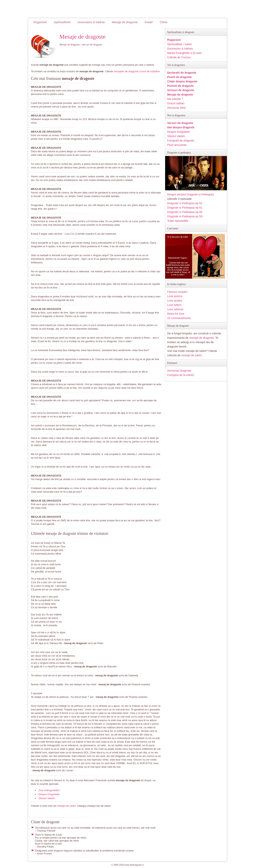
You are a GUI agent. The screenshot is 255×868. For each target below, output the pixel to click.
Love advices (175, 309)
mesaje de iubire (66, 806)
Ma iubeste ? (175, 99)
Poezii (148, 22)
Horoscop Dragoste (179, 371)
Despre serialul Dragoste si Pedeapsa (191, 194)
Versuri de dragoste (180, 123)
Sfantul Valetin (47, 798)
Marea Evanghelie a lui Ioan (184, 53)
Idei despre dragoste (181, 127)
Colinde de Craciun (179, 57)
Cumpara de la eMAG (181, 375)
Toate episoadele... (179, 221)
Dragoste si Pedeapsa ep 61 (185, 208)
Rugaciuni (40, 22)
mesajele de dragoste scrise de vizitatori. (137, 71)
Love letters (174, 305)
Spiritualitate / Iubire (179, 44)
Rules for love (176, 314)
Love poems (175, 296)
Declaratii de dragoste (182, 73)
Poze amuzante (177, 145)
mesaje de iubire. (192, 355)
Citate (163, 22)
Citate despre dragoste (182, 81)
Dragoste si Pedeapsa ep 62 (185, 203)
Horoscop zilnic (177, 108)
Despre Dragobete (49, 794)
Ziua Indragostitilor (49, 790)
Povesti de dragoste (180, 86)
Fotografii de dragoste (181, 141)
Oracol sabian (176, 103)
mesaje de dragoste (202, 338)
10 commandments (179, 318)
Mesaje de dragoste (125, 22)
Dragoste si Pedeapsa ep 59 (185, 216)
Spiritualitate (62, 22)
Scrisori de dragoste (181, 90)
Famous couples (177, 292)
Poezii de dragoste (179, 77)
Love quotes (175, 301)
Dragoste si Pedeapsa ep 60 (185, 212)
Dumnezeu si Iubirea (91, 22)
